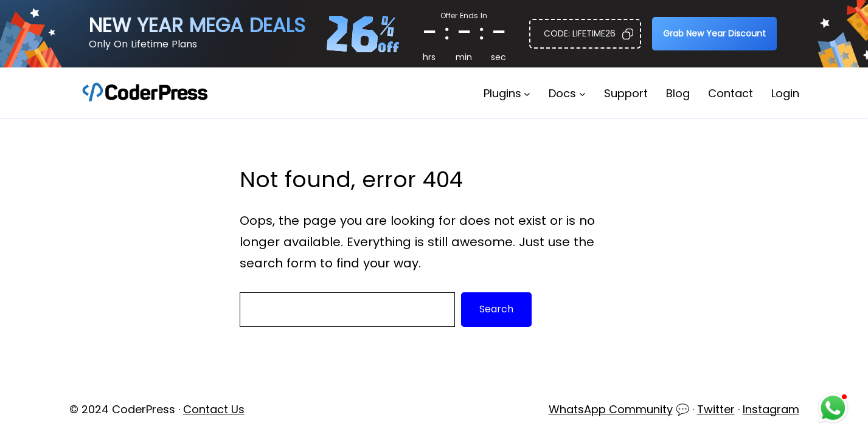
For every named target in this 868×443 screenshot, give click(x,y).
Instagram (771, 409)
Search (496, 309)
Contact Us (214, 409)
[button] (585, 34)
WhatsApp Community (611, 409)
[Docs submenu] (582, 93)
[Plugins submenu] (527, 93)
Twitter (716, 409)
